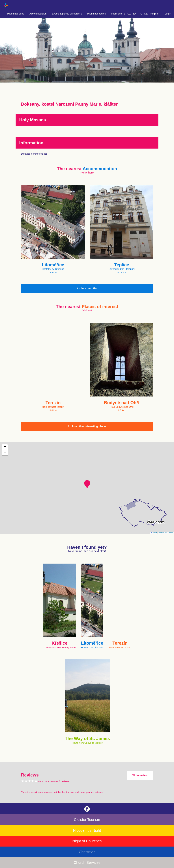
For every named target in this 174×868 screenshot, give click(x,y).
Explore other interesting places (87, 426)
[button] (87, 484)
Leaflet (154, 533)
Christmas (87, 852)
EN (135, 14)
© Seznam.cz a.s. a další (165, 533)
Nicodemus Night (87, 830)
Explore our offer (87, 288)
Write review (140, 775)
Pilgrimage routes (96, 14)
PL (140, 14)
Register (155, 14)
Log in (168, 14)
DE (146, 14)
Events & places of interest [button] (67, 14)
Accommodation (38, 14)
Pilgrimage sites (16, 14)
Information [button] (118, 14)
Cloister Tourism (87, 820)
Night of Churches (87, 841)
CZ (129, 14)
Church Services (87, 862)
